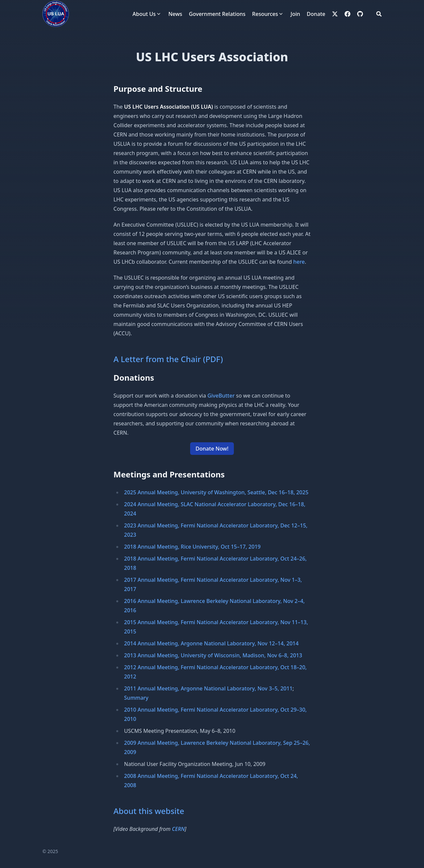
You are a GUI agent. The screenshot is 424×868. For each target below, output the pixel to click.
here (299, 262)
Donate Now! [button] (212, 449)
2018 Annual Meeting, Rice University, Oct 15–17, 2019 (192, 547)
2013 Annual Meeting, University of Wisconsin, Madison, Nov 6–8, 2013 (213, 655)
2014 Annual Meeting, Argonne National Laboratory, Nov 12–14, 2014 (212, 643)
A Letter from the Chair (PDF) (168, 359)
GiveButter (221, 396)
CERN (178, 829)
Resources (265, 14)
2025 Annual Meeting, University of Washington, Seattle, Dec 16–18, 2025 (216, 492)
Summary (136, 698)
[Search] (379, 14)
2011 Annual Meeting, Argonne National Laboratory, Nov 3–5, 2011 (209, 688)
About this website (149, 811)
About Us (144, 14)
